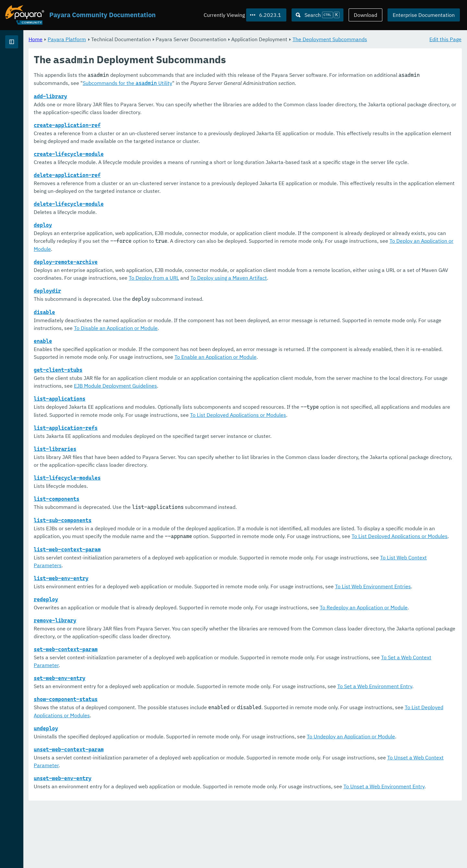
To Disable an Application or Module (266, 344)
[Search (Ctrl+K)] (317, 15)
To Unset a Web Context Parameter (196, 820)
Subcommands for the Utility (256, 91)
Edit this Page (445, 39)
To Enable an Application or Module (368, 372)
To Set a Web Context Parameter (162, 704)
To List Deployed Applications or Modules (396, 430)
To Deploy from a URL (316, 293)
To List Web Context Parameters (162, 589)
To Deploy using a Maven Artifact (391, 293)
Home (116, 39)
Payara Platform (25, 65)
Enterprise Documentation (424, 15)
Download (365, 15)
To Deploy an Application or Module (265, 264)
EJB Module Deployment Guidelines (271, 401)
